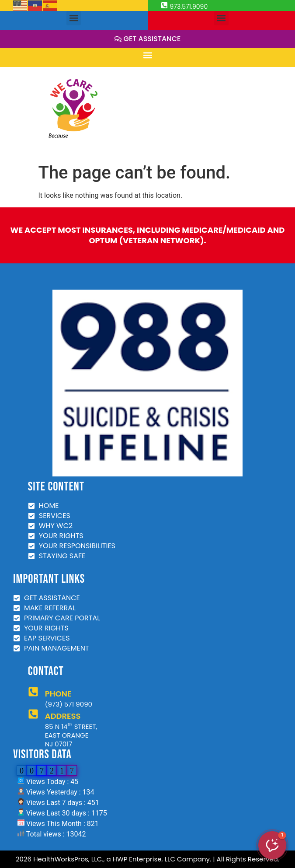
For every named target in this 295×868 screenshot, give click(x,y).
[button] (74, 18)
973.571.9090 (189, 7)
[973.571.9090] (164, 5)
